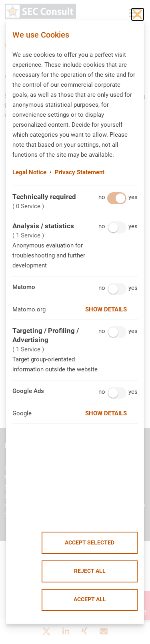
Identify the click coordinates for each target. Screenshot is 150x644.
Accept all (90, 599)
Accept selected (90, 543)
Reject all (90, 571)
